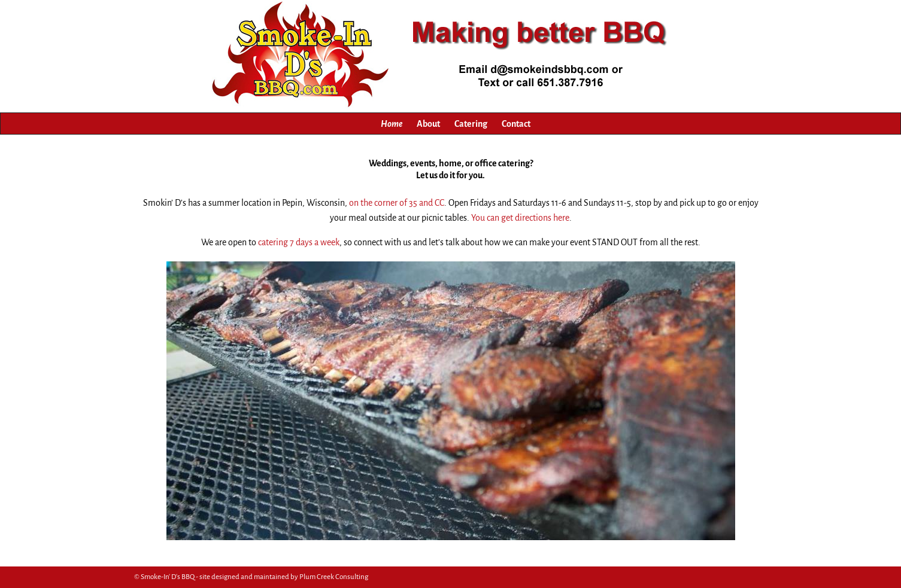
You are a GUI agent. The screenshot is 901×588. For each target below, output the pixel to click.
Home (392, 124)
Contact (516, 124)
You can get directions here (520, 218)
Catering (471, 124)
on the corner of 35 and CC (397, 203)
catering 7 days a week (299, 242)
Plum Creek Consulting (334, 577)
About (428, 124)
